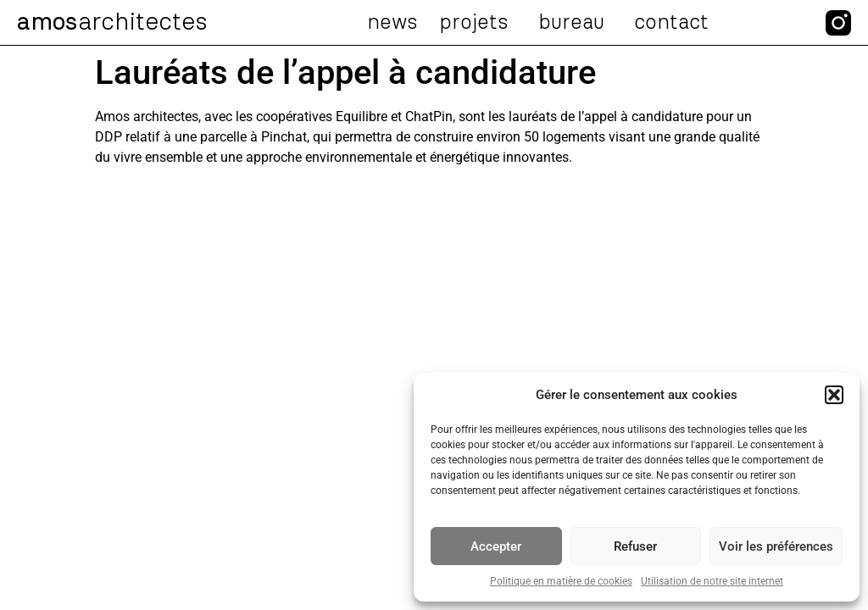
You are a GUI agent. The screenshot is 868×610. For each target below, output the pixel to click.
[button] (834, 395)
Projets (478, 23)
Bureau (576, 23)
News (392, 23)
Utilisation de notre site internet (712, 581)
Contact (671, 23)
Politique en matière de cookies (561, 581)
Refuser (635, 546)
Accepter (496, 546)
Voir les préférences (776, 546)
